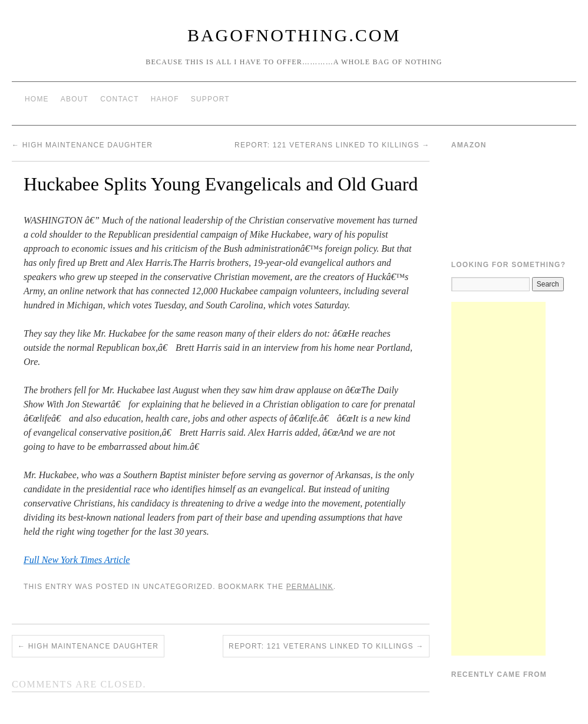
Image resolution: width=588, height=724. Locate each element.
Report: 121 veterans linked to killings (332, 145)
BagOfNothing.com (294, 35)
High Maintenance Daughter (82, 145)
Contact (120, 99)
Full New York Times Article (77, 560)
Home (37, 99)
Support (210, 99)
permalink (310, 587)
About (75, 99)
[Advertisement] (498, 479)
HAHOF (165, 99)
